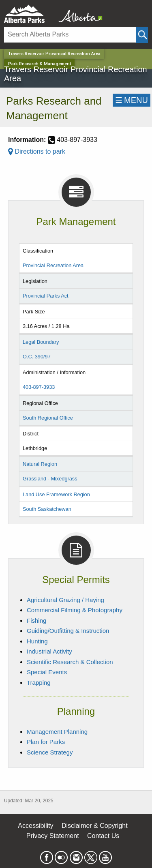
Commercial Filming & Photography (75, 610)
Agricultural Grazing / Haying (65, 600)
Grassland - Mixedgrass (50, 479)
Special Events (47, 672)
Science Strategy (50, 752)
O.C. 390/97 (37, 357)
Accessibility (35, 826)
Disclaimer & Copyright (95, 826)
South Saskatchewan (47, 509)
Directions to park (37, 151)
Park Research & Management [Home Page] (40, 64)
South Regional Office (48, 418)
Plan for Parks (46, 742)
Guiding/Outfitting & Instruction (68, 631)
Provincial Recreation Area (53, 265)
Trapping (39, 683)
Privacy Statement (53, 836)
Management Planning (57, 732)
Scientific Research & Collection (70, 662)
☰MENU (132, 100)
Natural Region (40, 464)
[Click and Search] (142, 35)
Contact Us (103, 836)
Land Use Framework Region (56, 494)
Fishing (36, 620)
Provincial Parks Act (46, 296)
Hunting (37, 641)
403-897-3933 (39, 387)
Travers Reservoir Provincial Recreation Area (54, 54)
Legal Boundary (41, 342)
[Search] (70, 35)
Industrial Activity (49, 651)
